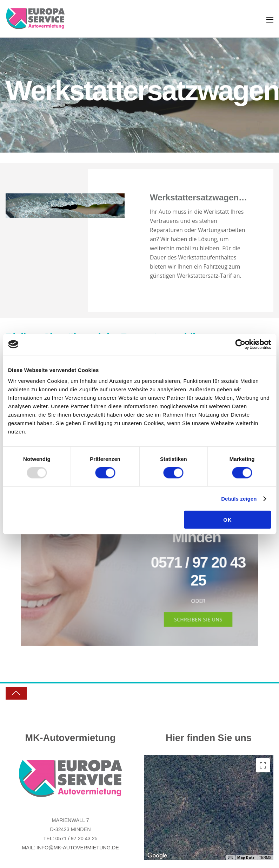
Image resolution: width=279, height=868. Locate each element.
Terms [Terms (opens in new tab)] (265, 858)
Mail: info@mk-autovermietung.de (70, 848)
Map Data (246, 858)
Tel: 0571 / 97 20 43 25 (70, 838)
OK (227, 520)
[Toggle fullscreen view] (263, 765)
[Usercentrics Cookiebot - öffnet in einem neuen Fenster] (240, 344)
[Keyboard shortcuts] (230, 858)
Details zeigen (239, 498)
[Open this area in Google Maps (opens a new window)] (157, 856)
